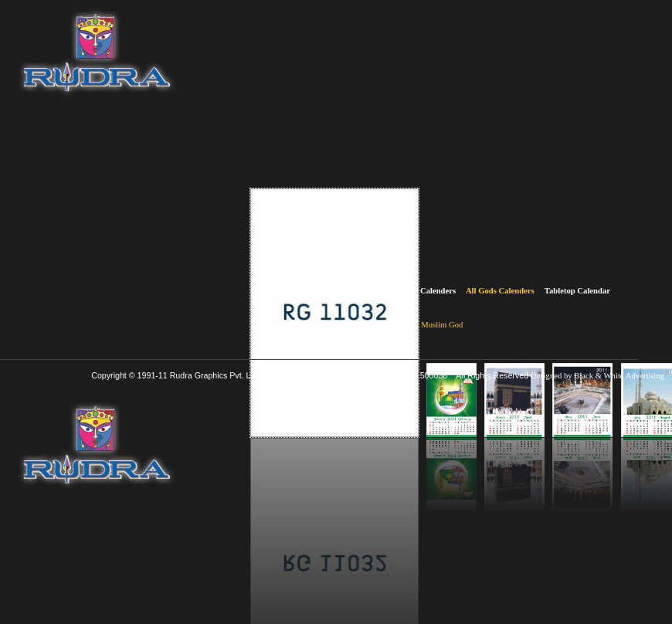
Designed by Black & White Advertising (597, 376)
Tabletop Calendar (577, 291)
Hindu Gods (334, 325)
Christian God (388, 325)
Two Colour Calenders (331, 291)
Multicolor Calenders (418, 291)
